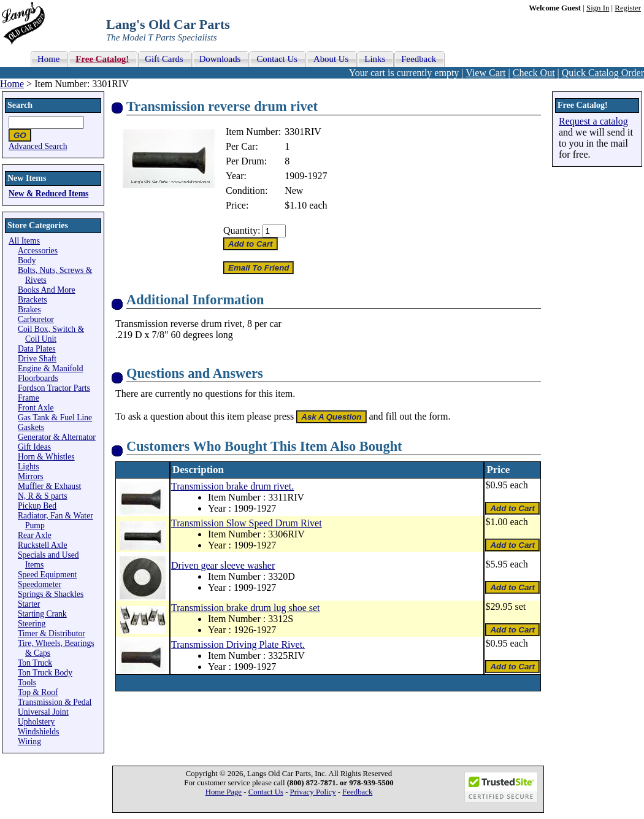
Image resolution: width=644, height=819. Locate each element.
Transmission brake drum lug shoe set (246, 608)
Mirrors (31, 476)
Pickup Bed (37, 506)
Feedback (357, 792)
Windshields (38, 732)
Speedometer (40, 584)
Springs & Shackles (51, 594)
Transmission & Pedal (55, 702)
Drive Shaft (37, 359)
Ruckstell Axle (42, 545)
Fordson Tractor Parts (54, 388)
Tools (27, 682)
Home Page (224, 792)
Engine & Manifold (50, 368)
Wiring (29, 741)
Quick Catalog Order (603, 73)
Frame (29, 398)
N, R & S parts (42, 496)
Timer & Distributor (52, 633)
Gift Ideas (34, 447)
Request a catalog (593, 121)
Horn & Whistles (46, 457)
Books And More (47, 290)
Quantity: (242, 230)
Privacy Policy (313, 792)
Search (20, 105)
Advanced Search (38, 146)
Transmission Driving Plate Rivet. (238, 644)
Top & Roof (38, 692)
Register (628, 8)
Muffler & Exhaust (49, 486)
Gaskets (31, 427)
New (294, 190)
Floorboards (38, 378)
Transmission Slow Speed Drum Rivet (247, 523)
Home (12, 84)
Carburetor (36, 319)
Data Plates (37, 349)
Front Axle (36, 408)
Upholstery (36, 722)
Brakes (29, 310)
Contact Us (266, 792)
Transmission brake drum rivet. (232, 486)
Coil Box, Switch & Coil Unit (51, 334)
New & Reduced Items (48, 194)
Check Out (534, 73)
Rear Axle (35, 535)
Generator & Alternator (57, 437)
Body (27, 260)
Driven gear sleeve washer (223, 565)
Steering (32, 624)
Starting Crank (42, 614)
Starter (29, 604)
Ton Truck (35, 663)
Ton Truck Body (45, 673)
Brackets (33, 300)
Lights (29, 467)
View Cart (485, 73)
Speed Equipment (47, 575)
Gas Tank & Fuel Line (55, 417)
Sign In (598, 8)
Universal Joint (43, 712)
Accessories (38, 251)
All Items (24, 241)
